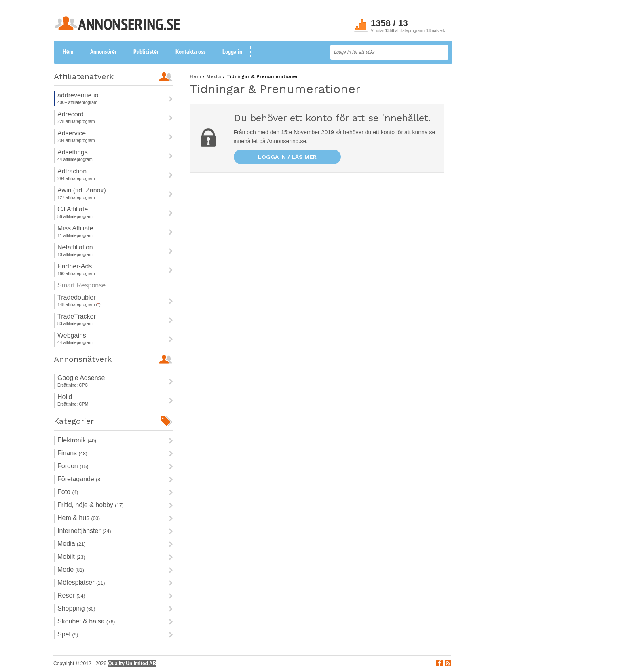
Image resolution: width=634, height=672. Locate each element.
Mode (71, 570)
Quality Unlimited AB (132, 664)
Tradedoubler (77, 297)
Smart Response (81, 285)
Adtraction (72, 171)
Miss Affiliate (75, 228)
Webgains (72, 335)
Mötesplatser (81, 582)
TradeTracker (77, 316)
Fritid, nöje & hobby (91, 505)
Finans (72, 453)
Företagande (80, 479)
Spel (68, 634)
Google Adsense (81, 378)
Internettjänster (84, 531)
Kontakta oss (191, 52)
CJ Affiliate (73, 209)
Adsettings (73, 152)
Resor (71, 595)
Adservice (72, 133)
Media (71, 544)
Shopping (76, 608)
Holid (65, 397)
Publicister (146, 52)
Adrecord (71, 114)
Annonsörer (104, 52)
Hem (68, 52)
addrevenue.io (78, 95)
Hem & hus (79, 518)
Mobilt (71, 557)
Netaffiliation (75, 247)
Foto (68, 492)
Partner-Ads (75, 266)
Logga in (232, 52)
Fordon (73, 466)
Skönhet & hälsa (86, 621)
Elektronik (77, 440)
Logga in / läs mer (287, 157)
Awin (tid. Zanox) (82, 190)
